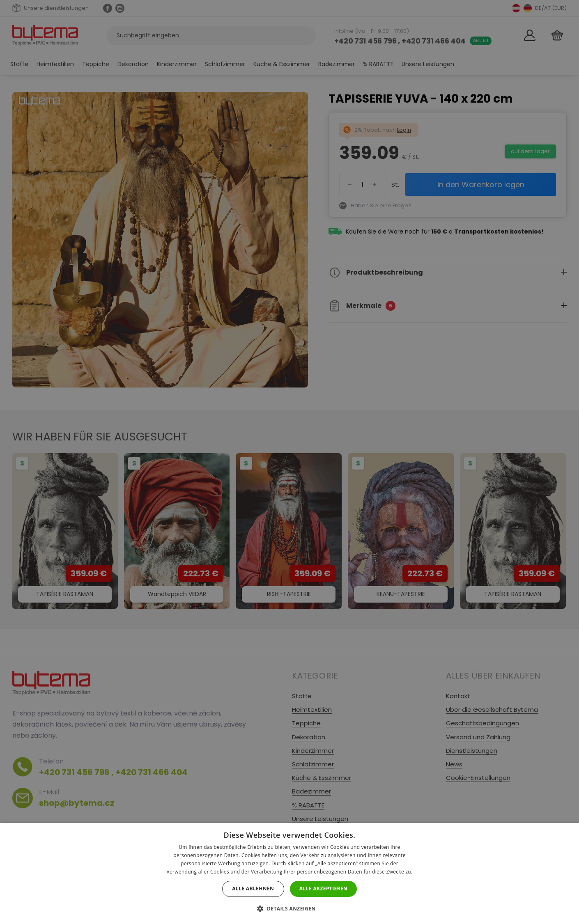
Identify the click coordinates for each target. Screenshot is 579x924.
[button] (289, 909)
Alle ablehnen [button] (253, 888)
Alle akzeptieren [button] (324, 888)
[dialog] (289, 462)
